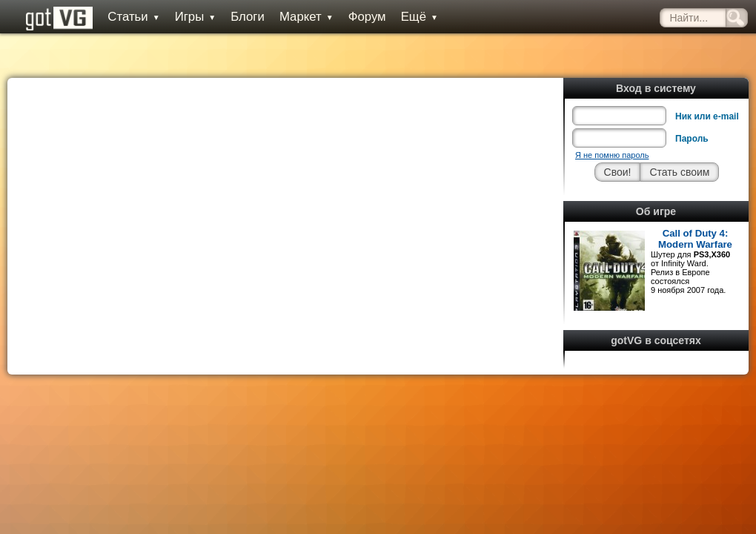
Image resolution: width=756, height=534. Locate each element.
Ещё (420, 17)
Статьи (133, 17)
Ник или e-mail (707, 116)
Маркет (306, 17)
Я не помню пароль (612, 155)
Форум (367, 17)
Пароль (692, 139)
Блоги (248, 17)
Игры (196, 17)
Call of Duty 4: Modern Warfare (695, 239)
